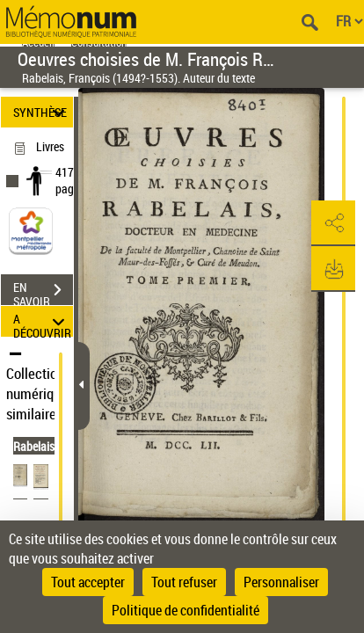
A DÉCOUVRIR (42, 321)
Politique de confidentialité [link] (186, 610)
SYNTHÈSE (41, 112)
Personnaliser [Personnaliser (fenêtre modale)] (281, 582)
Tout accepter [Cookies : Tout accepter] (88, 582)
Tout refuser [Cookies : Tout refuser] (184, 582)
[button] (333, 223)
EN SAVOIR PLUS (43, 292)
